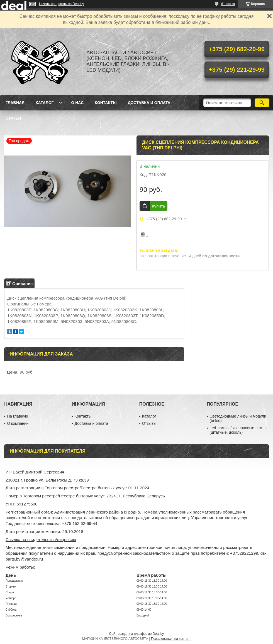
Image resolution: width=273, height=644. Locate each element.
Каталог (45, 103)
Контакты (106, 103)
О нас (77, 103)
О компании (18, 423)
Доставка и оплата (149, 103)
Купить (158, 206)
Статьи (13, 118)
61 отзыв (228, 4)
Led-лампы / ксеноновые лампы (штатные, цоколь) (238, 430)
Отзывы (149, 423)
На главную (17, 416)
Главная (15, 103)
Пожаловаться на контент (171, 639)
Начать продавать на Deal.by (61, 4)
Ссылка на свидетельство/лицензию (41, 540)
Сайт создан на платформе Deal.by (137, 634)
